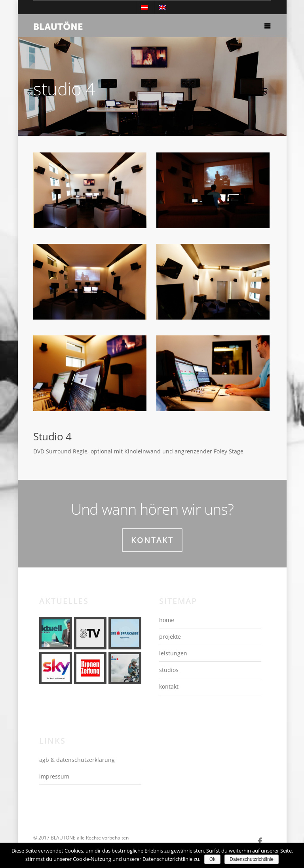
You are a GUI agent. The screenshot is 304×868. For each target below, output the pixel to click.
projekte (170, 637)
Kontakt (152, 540)
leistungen (173, 653)
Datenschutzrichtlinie (252, 859)
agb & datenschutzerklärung (77, 760)
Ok (212, 859)
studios (169, 670)
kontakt (169, 686)
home (167, 620)
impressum (54, 776)
